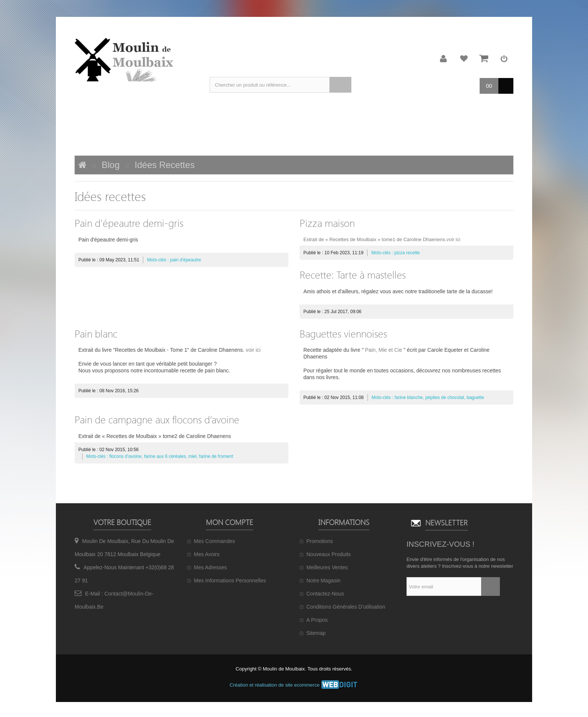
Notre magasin (323, 580)
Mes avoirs (207, 554)
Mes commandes (214, 541)
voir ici (454, 239)
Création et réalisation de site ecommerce (294, 685)
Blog (111, 165)
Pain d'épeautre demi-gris (129, 223)
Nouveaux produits (328, 554)
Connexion (504, 58)
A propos (317, 620)
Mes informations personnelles (230, 580)
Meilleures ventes (327, 567)
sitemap (316, 633)
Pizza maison (327, 223)
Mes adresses (210, 567)
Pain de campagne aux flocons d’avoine (157, 419)
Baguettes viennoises (343, 333)
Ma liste (464, 58)
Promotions (320, 541)
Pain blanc (96, 333)
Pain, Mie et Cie (384, 350)
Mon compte (444, 58)
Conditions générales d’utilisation (346, 607)
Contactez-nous (325, 594)
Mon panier (484, 58)
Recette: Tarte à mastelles (353, 274)
